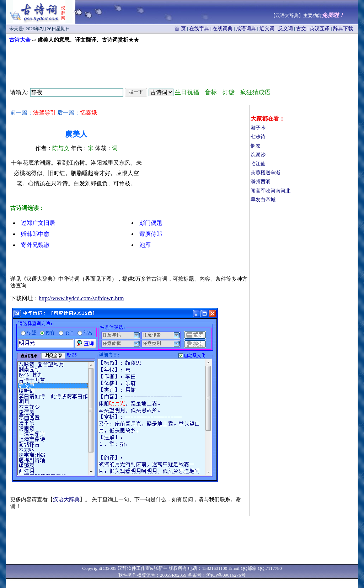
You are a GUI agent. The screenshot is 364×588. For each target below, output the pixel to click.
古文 (301, 29)
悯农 (256, 146)
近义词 (267, 29)
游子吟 (258, 128)
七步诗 (258, 137)
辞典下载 (343, 29)
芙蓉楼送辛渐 (266, 173)
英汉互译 (320, 29)
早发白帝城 (263, 200)
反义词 (285, 29)
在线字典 (199, 29)
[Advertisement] (182, 63)
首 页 (180, 29)
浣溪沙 (258, 155)
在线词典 (223, 29)
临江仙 (258, 164)
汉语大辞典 (66, 499)
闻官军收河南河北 (271, 191)
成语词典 (246, 29)
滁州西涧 (261, 182)
